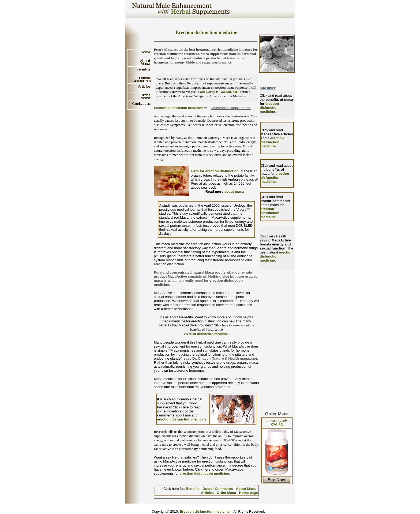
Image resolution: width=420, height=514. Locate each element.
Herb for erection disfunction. (215, 171)
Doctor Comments (218, 489)
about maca (234, 191)
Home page (248, 493)
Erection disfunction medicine (205, 511)
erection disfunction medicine (179, 108)
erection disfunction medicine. (206, 334)
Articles (208, 493)
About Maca (246, 489)
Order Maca (226, 493)
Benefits (193, 489)
